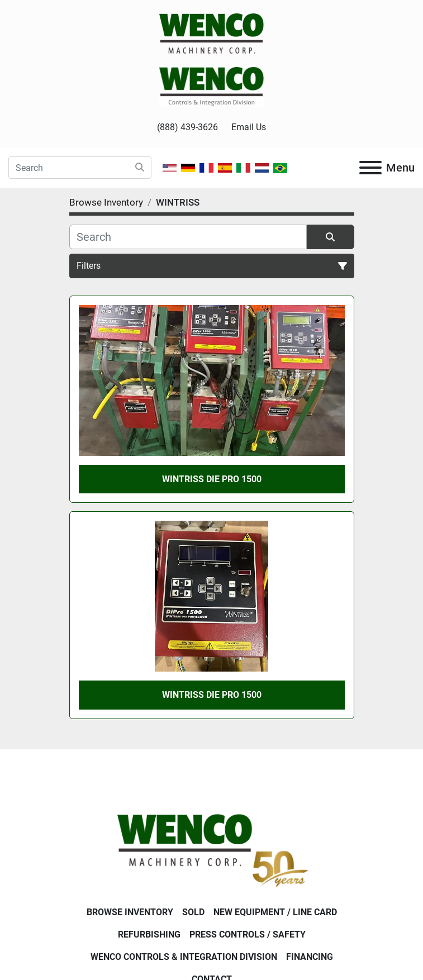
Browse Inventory (130, 912)
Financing (310, 957)
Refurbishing (149, 934)
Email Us (249, 127)
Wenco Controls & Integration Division (184, 957)
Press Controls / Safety (248, 934)
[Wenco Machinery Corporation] (211, 848)
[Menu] (370, 168)
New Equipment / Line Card (275, 912)
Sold (193, 912)
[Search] (80, 168)
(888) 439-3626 (187, 127)
